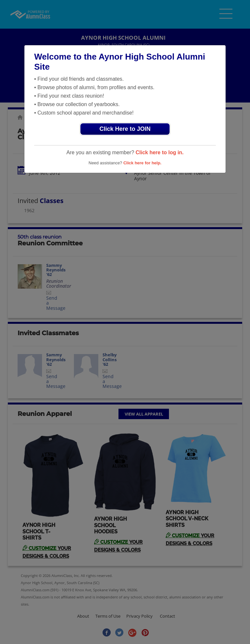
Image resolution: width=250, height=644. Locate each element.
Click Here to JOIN (125, 129)
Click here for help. (142, 163)
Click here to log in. (160, 152)
